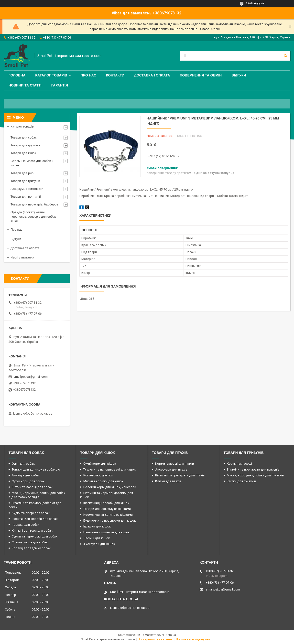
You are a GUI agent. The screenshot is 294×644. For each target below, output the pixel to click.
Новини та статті (25, 85)
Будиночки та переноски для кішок (110, 521)
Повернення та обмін (201, 75)
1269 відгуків (255, 3)
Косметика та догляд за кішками (108, 515)
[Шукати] (285, 56)
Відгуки (239, 75)
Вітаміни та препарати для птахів (180, 475)
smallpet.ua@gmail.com (31, 377)
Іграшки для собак (26, 525)
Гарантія (60, 85)
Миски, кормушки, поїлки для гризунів (255, 475)
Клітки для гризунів (241, 481)
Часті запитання (22, 257)
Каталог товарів (51, 75)
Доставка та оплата (25, 248)
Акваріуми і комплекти (27, 189)
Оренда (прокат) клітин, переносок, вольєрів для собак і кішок (34, 217)
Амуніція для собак (26, 475)
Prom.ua (170, 635)
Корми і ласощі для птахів (175, 464)
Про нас (88, 75)
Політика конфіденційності (195, 639)
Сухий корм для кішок (100, 464)
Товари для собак (23, 137)
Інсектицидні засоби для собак (35, 519)
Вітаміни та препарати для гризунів (253, 469)
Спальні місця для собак (30, 542)
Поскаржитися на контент (156, 639)
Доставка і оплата (152, 75)
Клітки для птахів (168, 481)
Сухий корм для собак (28, 481)
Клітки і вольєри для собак (32, 531)
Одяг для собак (23, 464)
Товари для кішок (23, 153)
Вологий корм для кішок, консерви (110, 487)
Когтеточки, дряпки (98, 475)
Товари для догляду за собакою (36, 469)
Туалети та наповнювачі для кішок (109, 469)
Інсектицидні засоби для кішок (106, 503)
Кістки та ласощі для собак (32, 487)
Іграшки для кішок (97, 526)
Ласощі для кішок (97, 538)
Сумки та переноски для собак (35, 536)
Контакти (115, 75)
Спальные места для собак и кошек (32, 163)
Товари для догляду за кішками (107, 509)
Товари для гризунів (25, 181)
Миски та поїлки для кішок (103, 481)
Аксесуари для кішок (99, 544)
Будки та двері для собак (31, 513)
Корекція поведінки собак (31, 548)
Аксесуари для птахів (171, 469)
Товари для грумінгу (25, 145)
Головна (17, 75)
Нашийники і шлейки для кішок (107, 532)
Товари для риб (22, 173)
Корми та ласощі (239, 464)
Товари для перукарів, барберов (34, 204)
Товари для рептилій (26, 197)
